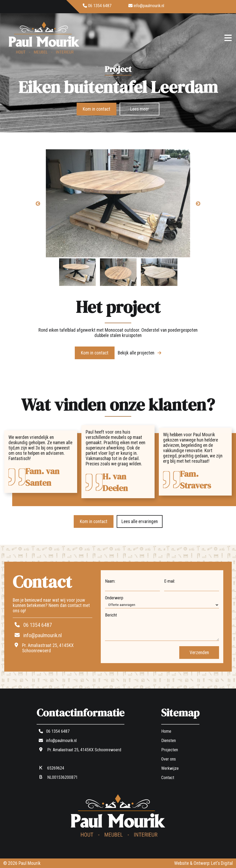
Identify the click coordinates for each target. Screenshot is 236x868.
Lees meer (140, 109)
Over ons (169, 759)
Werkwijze (170, 768)
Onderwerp (114, 598)
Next (198, 204)
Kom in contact (97, 109)
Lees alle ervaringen (140, 521)
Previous (38, 204)
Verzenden (199, 653)
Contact (168, 778)
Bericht (111, 615)
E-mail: (170, 581)
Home (166, 731)
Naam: (110, 581)
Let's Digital (222, 863)
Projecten (170, 750)
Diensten (169, 741)
